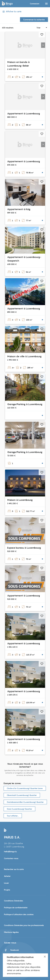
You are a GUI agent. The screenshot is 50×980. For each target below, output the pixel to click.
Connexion (35, 4)
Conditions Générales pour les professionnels (24, 925)
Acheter (7, 876)
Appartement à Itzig (19, 209)
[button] (43, 45)
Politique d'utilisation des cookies (19, 914)
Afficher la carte (12, 11)
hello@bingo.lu (10, 851)
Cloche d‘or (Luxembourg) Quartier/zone (25, 788)
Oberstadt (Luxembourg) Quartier (22, 795)
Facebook (11, 950)
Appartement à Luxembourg (24, 113)
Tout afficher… (13, 816)
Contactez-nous (11, 858)
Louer (6, 883)
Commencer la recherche (34, 20)
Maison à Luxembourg (20, 500)
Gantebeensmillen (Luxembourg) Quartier (25, 802)
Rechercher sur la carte (14, 869)
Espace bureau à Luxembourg (24, 548)
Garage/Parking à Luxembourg (25, 404)
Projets (7, 890)
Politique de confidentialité (16, 907)
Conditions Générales (14, 901)
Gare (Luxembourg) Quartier (19, 809)
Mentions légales (11, 932)
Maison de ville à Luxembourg (24, 356)
